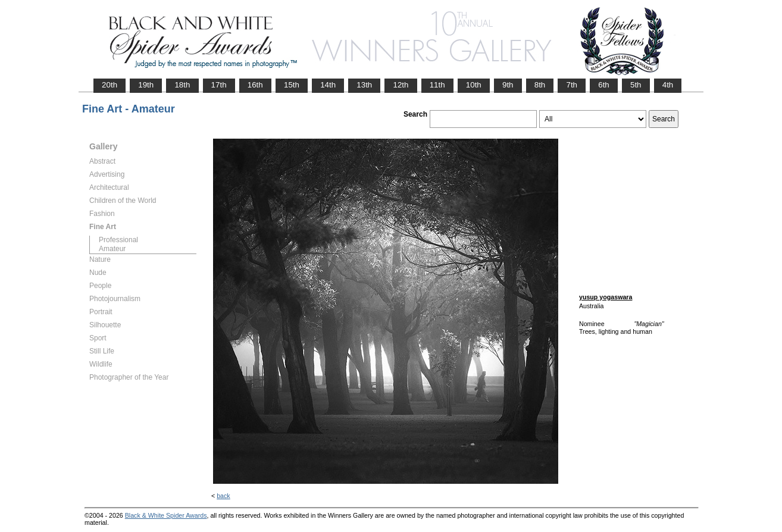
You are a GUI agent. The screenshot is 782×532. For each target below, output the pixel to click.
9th (508, 85)
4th (668, 85)
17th (219, 85)
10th (474, 85)
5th (636, 85)
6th (604, 85)
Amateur (112, 249)
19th (146, 85)
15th (292, 85)
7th (572, 85)
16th (255, 85)
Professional (118, 240)
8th (540, 85)
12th (401, 85)
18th (182, 85)
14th (328, 85)
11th (437, 85)
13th (364, 85)
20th (110, 85)
